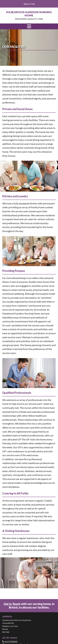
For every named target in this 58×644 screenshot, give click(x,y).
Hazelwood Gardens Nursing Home (29, 14)
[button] (29, 4)
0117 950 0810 (11, 641)
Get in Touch (12, 604)
